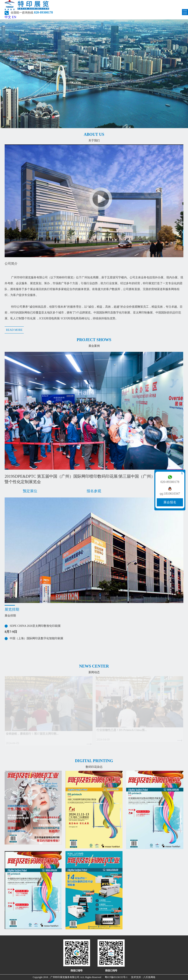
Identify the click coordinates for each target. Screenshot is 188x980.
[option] (94, 418)
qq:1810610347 (170, 494)
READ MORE (14, 330)
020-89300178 (170, 482)
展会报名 (170, 502)
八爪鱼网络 (149, 977)
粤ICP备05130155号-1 (116, 977)
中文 (8, 17)
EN (14, 17)
